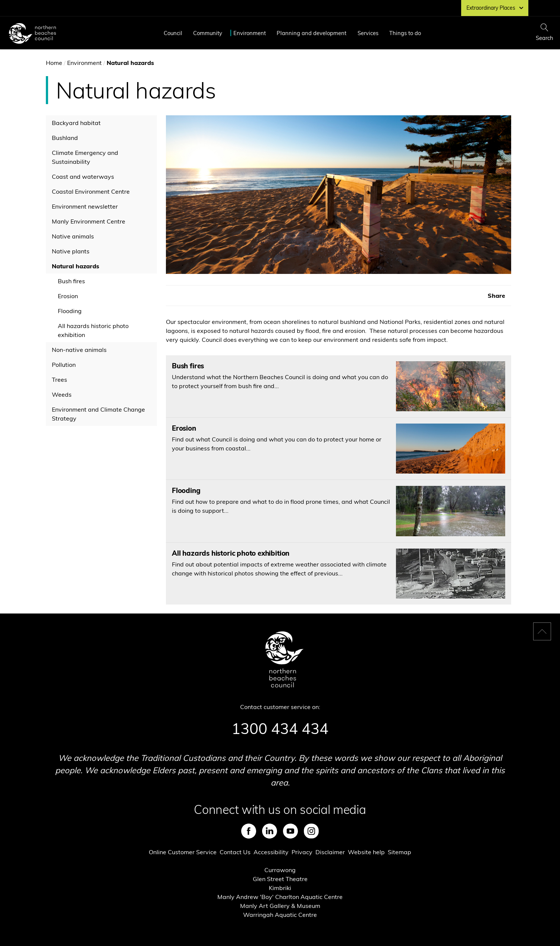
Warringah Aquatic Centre (280, 915)
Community (208, 33)
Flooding (70, 311)
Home (54, 63)
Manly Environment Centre (89, 221)
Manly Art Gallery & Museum (280, 906)
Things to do (405, 33)
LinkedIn (270, 831)
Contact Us (235, 852)
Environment (250, 33)
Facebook (249, 831)
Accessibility (271, 852)
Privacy (302, 852)
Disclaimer (330, 852)
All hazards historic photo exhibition (93, 330)
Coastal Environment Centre (91, 191)
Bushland (65, 138)
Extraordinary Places (495, 8)
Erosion (68, 296)
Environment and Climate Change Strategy (98, 414)
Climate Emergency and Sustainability (85, 157)
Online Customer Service (183, 852)
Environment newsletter (85, 206)
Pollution (64, 365)
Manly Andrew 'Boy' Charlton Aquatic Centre (280, 897)
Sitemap (399, 852)
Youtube (290, 831)
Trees (59, 380)
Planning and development (312, 33)
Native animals (73, 236)
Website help (366, 852)
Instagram (311, 831)
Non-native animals (79, 350)
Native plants (71, 251)
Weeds (62, 394)
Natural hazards (75, 266)
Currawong (280, 870)
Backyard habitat (76, 123)
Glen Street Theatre (280, 879)
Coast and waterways (83, 177)
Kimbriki (280, 888)
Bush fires (71, 281)
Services (368, 33)
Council (173, 33)
